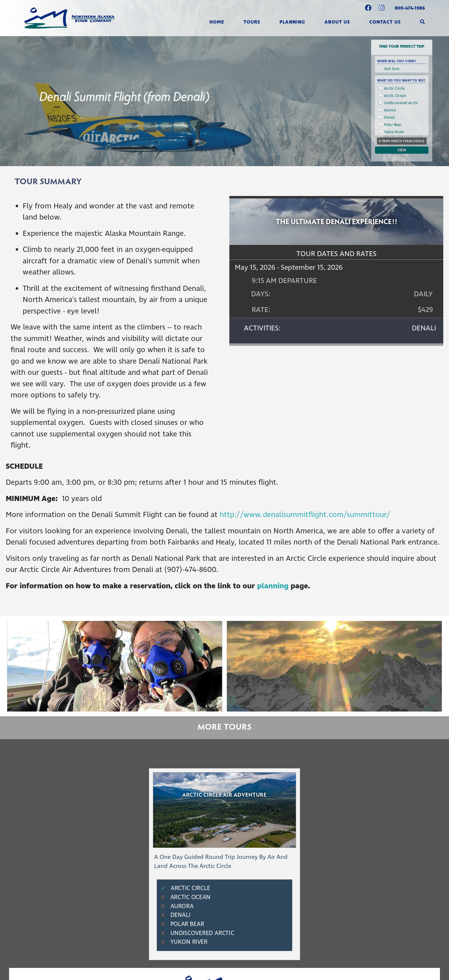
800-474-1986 (410, 8)
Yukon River (394, 132)
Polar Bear (393, 125)
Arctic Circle (394, 88)
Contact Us (385, 22)
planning (274, 586)
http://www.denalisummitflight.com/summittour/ (305, 515)
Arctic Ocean (395, 96)
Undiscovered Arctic (401, 103)
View (402, 150)
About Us (337, 22)
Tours (252, 22)
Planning (292, 22)
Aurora (390, 110)
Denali (389, 117)
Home (217, 22)
